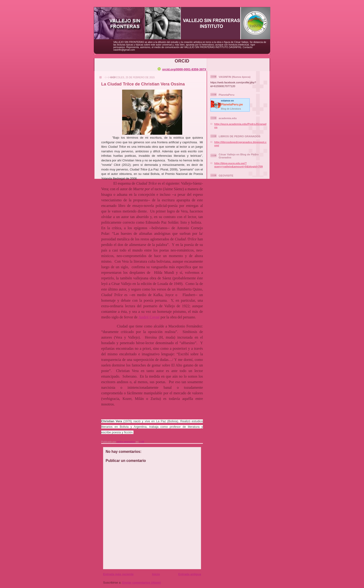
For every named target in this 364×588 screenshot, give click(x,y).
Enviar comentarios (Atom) (141, 583)
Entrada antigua (190, 574)
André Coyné (149, 317)
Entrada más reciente (118, 574)
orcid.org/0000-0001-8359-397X (182, 69)
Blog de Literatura (231, 109)
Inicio (156, 574)
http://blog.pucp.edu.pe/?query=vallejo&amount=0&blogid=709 (239, 165)
